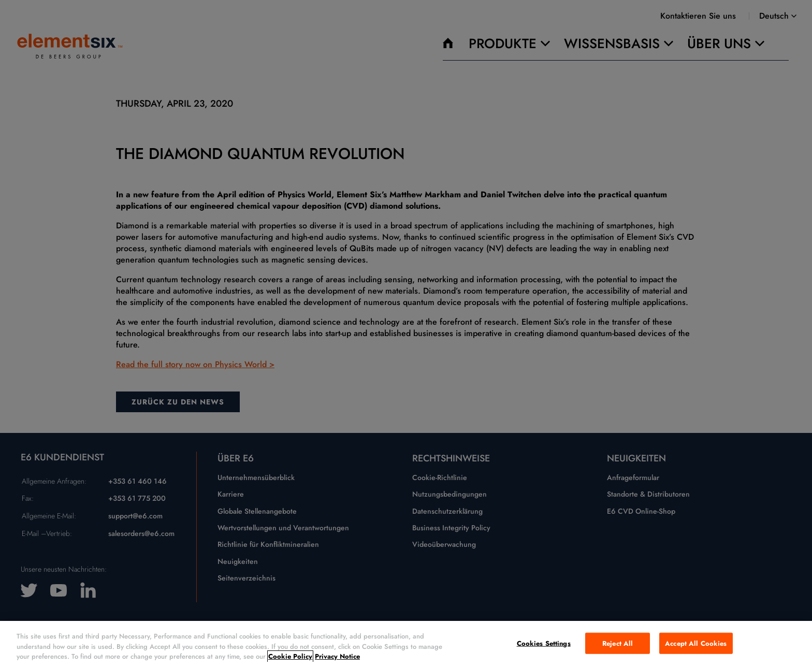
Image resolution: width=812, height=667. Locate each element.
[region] (406, 644)
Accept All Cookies (696, 643)
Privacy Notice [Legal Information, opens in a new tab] (337, 656)
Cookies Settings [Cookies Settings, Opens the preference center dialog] (544, 643)
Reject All (618, 643)
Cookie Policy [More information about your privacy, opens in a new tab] (290, 656)
